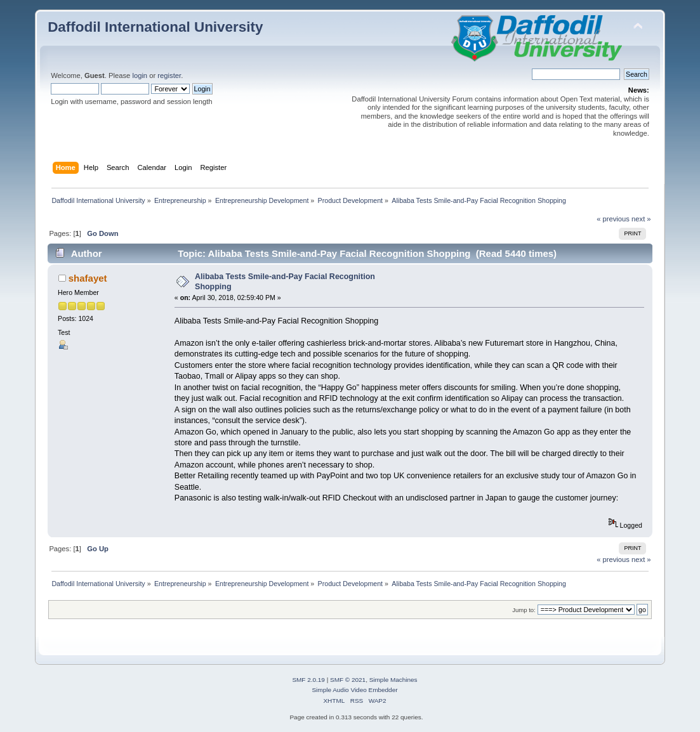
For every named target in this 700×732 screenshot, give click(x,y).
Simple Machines (393, 680)
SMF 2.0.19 (308, 680)
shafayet (88, 278)
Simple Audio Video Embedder (354, 690)
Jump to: (524, 610)
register (169, 75)
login (140, 75)
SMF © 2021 (348, 680)
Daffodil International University (155, 27)
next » (641, 219)
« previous (613, 219)
